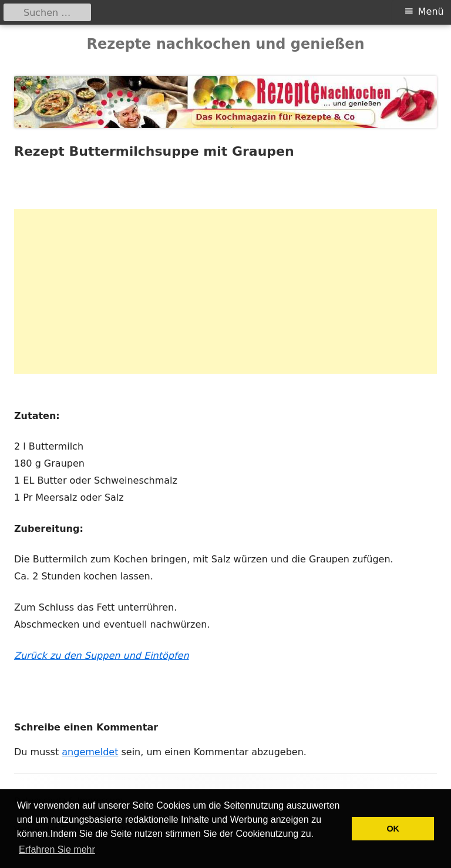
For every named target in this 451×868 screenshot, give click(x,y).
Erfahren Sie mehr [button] (57, 849)
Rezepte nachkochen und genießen (225, 44)
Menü (431, 11)
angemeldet (90, 752)
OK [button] (393, 829)
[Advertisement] (225, 291)
